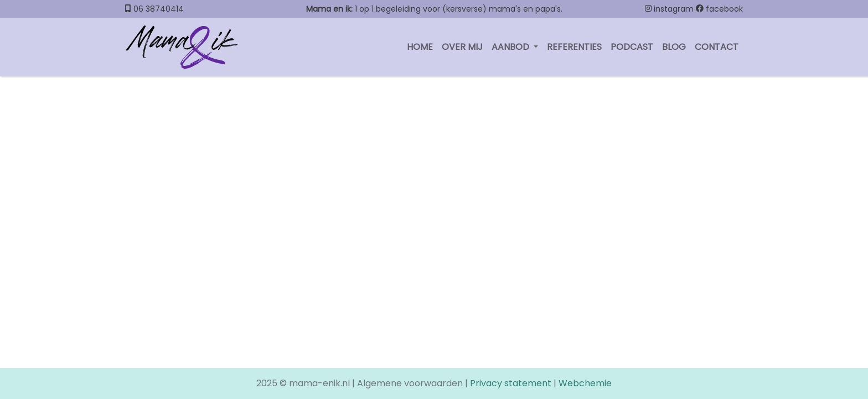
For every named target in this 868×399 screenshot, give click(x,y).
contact (717, 47)
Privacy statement (511, 383)
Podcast (632, 47)
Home (420, 47)
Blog (674, 47)
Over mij (462, 47)
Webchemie (585, 383)
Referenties (574, 47)
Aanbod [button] (512, 47)
